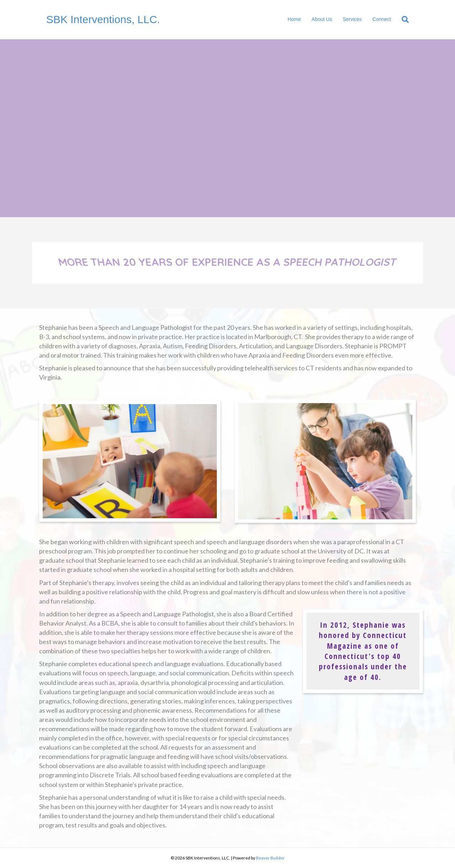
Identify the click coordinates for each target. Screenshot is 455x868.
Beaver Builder (270, 858)
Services (352, 19)
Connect (382, 19)
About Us (322, 19)
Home (294, 19)
